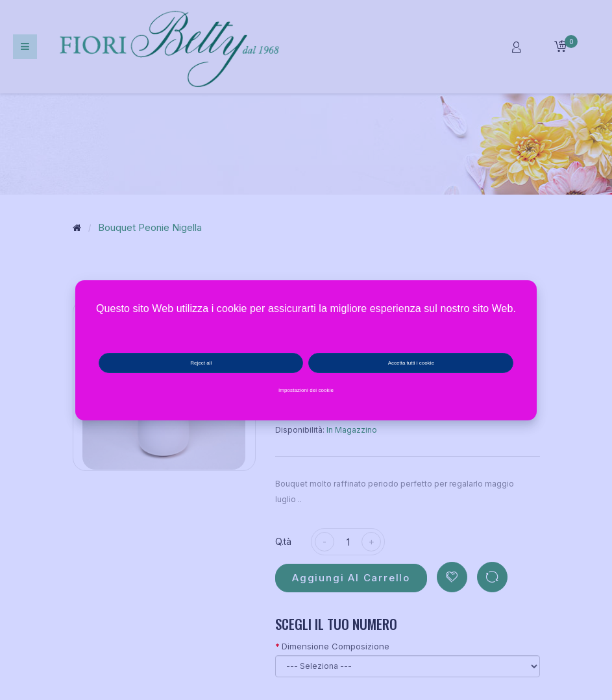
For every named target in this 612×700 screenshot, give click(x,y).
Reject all (201, 363)
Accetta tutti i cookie (411, 363)
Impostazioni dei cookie (306, 390)
